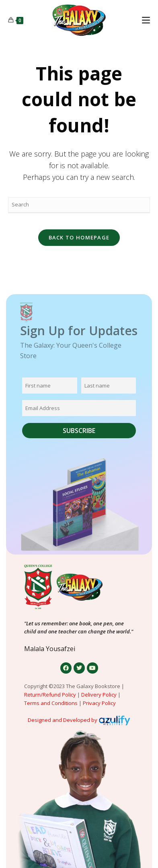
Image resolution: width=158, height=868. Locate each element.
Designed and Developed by (63, 720)
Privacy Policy (100, 703)
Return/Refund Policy (50, 695)
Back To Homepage (79, 237)
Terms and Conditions (51, 703)
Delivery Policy (99, 695)
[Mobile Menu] (146, 20)
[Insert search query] (79, 205)
